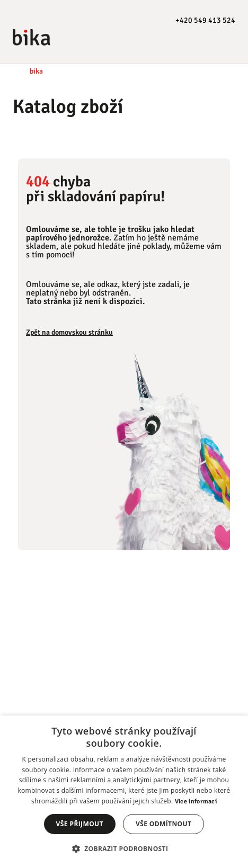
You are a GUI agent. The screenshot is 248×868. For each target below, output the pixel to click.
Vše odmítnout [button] (163, 824)
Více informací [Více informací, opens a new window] (196, 802)
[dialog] (124, 792)
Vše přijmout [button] (80, 824)
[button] (124, 849)
